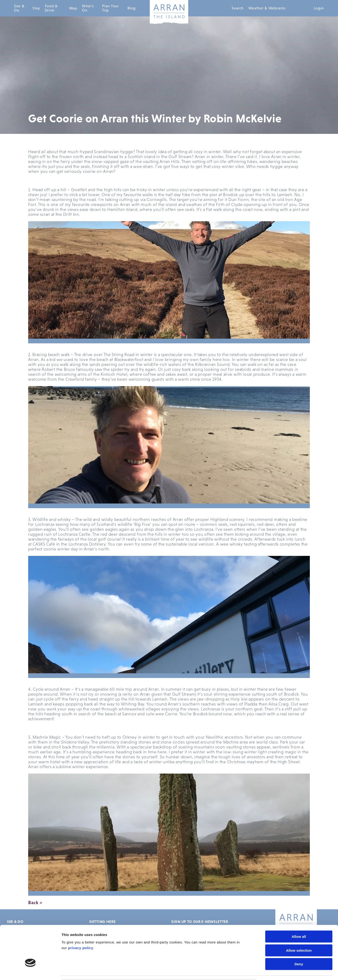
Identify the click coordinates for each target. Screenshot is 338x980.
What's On (88, 8)
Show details (267, 971)
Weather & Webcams (267, 8)
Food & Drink (51, 8)
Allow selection (299, 916)
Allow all (299, 902)
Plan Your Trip (110, 8)
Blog (132, 8)
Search (238, 8)
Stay (36, 8)
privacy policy (81, 913)
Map (73, 8)
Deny (299, 929)
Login (319, 8)
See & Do (19, 8)
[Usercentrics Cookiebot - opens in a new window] (30, 971)
